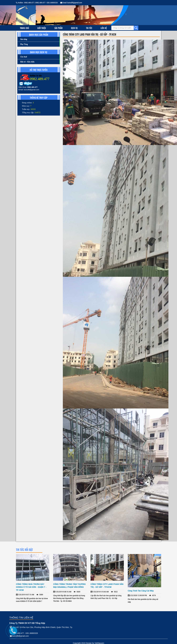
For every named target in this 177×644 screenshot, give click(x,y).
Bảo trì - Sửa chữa (27, 62)
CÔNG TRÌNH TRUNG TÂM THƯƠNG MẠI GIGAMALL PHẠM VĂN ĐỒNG (69, 586)
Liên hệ (104, 28)
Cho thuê (24, 57)
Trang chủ (24, 28)
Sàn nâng (24, 39)
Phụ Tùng (24, 44)
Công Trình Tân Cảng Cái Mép (141, 591)
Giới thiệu (42, 28)
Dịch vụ (74, 28)
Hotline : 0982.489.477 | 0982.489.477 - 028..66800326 (37, 3)
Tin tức (89, 28)
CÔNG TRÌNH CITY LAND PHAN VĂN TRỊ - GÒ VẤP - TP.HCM (107, 586)
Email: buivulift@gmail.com (71, 3)
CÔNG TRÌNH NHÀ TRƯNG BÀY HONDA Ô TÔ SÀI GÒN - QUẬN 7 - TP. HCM (31, 587)
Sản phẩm (58, 28)
